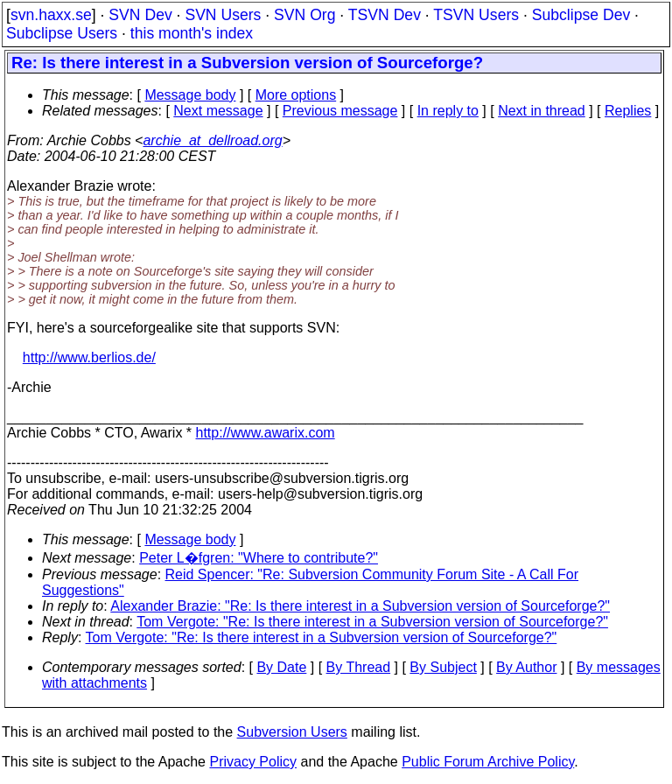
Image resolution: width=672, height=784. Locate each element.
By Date (281, 667)
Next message (218, 111)
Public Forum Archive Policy (488, 762)
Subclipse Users (62, 33)
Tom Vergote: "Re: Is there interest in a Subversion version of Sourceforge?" (372, 622)
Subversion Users (292, 732)
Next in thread (542, 111)
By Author (526, 667)
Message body (190, 95)
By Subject (443, 667)
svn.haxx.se (51, 15)
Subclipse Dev (581, 15)
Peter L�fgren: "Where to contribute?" (259, 558)
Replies (628, 111)
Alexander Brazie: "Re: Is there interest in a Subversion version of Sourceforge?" (360, 606)
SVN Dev (140, 15)
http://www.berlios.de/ (89, 357)
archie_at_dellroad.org (212, 140)
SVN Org (304, 15)
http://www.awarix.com (266, 433)
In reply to (448, 111)
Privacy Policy (253, 762)
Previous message (340, 111)
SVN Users (223, 15)
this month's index (192, 33)
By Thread (359, 667)
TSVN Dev (385, 15)
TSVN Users (476, 15)
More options (296, 95)
